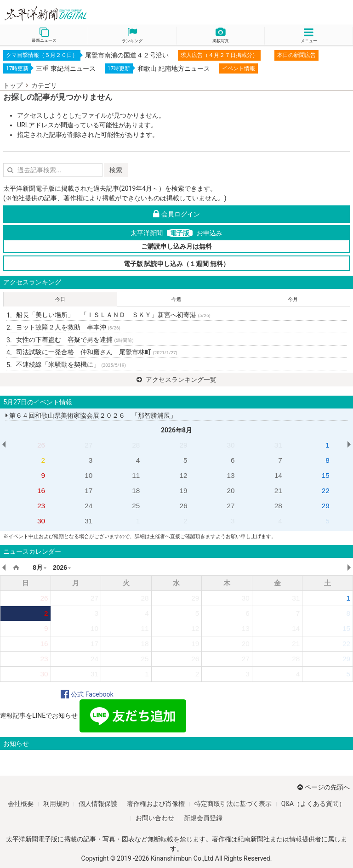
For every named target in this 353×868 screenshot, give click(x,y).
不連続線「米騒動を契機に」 (71, 364)
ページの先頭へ (324, 787)
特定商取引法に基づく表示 (233, 804)
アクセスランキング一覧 (176, 380)
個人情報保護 (98, 804)
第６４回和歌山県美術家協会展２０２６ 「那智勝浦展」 (91, 415)
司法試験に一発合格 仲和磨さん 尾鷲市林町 (97, 352)
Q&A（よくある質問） (313, 804)
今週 (176, 299)
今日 (60, 299)
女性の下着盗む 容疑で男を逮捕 (75, 340)
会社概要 (21, 804)
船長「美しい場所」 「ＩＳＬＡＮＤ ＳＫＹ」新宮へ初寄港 (113, 315)
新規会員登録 (203, 818)
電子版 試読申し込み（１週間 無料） (177, 264)
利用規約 (56, 804)
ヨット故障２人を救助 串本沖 (68, 327)
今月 (293, 299)
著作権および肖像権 (156, 804)
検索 (116, 170)
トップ (13, 85)
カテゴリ (44, 85)
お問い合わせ (155, 818)
